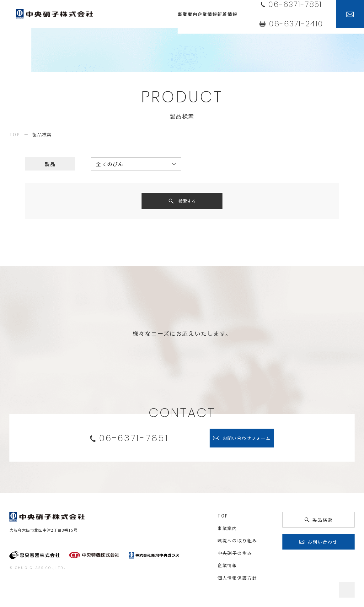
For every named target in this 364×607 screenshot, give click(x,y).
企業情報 (227, 567)
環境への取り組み (237, 542)
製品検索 (323, 522)
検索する (187, 202)
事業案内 (227, 530)
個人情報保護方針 (237, 580)
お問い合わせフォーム (247, 440)
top (15, 134)
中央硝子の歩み (235, 555)
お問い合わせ (323, 544)
